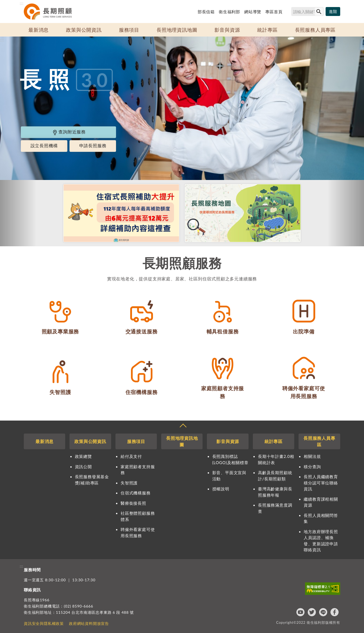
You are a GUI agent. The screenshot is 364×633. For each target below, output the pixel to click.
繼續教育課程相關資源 (321, 502)
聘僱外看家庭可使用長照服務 (138, 532)
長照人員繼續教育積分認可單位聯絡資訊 (321, 483)
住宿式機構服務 (136, 493)
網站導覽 (253, 12)
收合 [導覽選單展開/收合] (183, 426)
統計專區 (267, 30)
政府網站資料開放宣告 (89, 623)
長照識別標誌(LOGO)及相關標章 (230, 459)
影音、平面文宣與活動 (229, 476)
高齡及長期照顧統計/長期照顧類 (275, 476)
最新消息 (39, 30)
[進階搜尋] (333, 12)
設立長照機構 (44, 145)
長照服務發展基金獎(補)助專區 (92, 480)
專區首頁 (274, 12)
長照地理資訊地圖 (177, 30)
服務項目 (129, 30)
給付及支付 (131, 456)
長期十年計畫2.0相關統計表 (276, 459)
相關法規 (312, 456)
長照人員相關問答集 (321, 518)
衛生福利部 (229, 12)
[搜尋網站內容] (307, 12)
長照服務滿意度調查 (275, 508)
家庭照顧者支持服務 (138, 470)
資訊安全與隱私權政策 (44, 623)
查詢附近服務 (69, 132)
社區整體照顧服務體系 (138, 516)
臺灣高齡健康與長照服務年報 (275, 492)
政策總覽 (83, 456)
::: (22, 3)
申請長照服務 (93, 145)
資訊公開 (83, 467)
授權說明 (221, 489)
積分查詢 (312, 467)
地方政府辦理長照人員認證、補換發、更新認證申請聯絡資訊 (321, 541)
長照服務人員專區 (315, 30)
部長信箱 (206, 12)
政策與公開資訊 (84, 30)
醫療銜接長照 (133, 503)
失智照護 (129, 483)
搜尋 (289, 12)
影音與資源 (227, 30)
